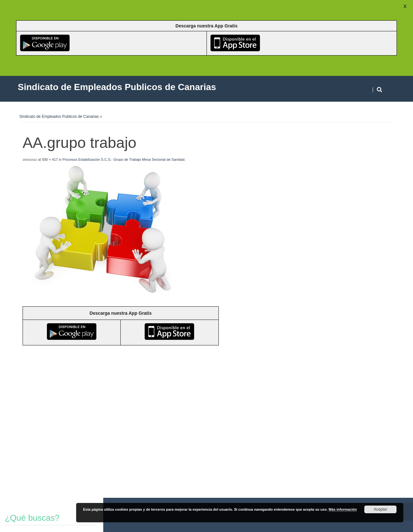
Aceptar (380, 509)
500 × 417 (50, 159)
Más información (343, 509)
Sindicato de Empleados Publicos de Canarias (59, 117)
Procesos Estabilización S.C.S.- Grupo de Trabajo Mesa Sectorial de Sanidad (124, 159)
